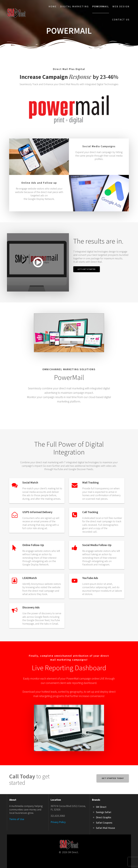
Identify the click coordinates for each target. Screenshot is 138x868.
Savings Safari (104, 812)
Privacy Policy (58, 822)
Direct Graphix (104, 817)
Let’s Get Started (87, 269)
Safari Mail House (105, 828)
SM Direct (101, 807)
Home (53, 6)
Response (56, 76)
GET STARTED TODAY (113, 778)
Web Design (121, 6)
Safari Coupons (104, 823)
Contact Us (121, 20)
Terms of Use (17, 819)
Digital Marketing (75, 6)
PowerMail (101, 6)
